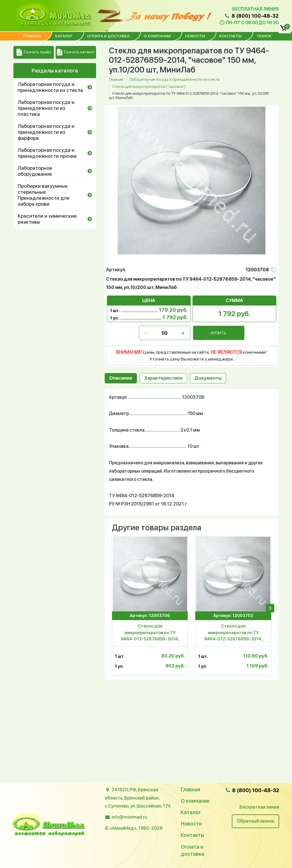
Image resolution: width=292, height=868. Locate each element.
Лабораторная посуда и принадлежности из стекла (50, 87)
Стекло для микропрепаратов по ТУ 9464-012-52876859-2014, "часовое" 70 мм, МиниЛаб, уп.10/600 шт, (150, 634)
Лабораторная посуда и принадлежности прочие (47, 153)
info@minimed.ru (129, 817)
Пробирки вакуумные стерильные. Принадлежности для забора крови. (43, 195)
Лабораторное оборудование (35, 171)
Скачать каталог (76, 52)
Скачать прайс (34, 52)
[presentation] (270, 608)
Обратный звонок (255, 821)
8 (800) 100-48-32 (251, 16)
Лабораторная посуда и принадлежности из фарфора (46, 132)
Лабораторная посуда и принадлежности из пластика (46, 108)
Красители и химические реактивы (47, 219)
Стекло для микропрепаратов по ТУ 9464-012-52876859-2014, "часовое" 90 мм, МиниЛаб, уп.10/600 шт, (233, 634)
